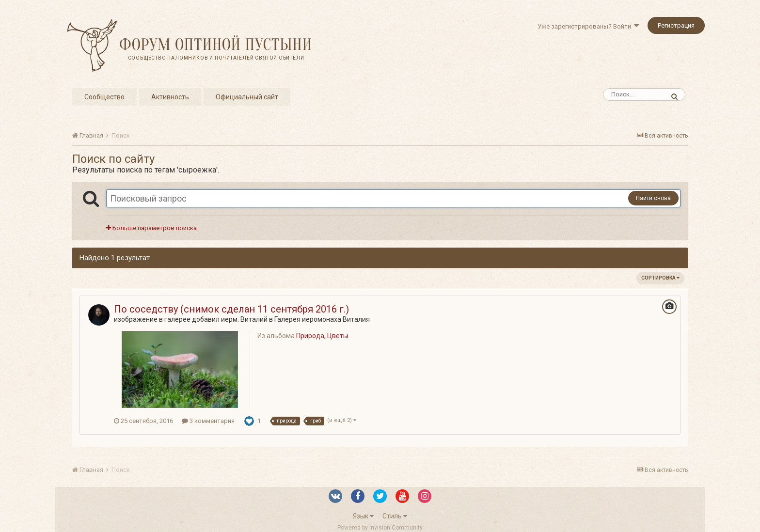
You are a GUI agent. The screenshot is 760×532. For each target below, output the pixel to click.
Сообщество (104, 97)
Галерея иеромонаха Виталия (322, 319)
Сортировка (660, 278)
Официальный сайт (247, 97)
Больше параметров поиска (151, 228)
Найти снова (653, 198)
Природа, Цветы (322, 336)
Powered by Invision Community (380, 528)
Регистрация (676, 25)
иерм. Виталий (244, 319)
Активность (170, 97)
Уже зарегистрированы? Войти (588, 26)
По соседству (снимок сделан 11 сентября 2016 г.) (231, 309)
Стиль (395, 516)
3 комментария (208, 421)
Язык (363, 516)
